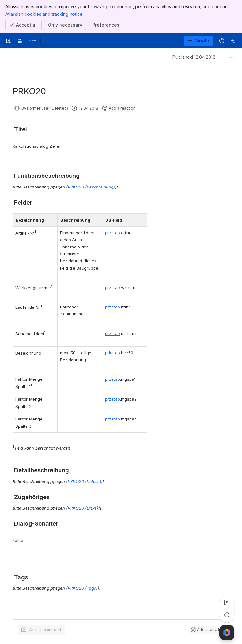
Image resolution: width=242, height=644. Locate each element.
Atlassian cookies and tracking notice (44, 14)
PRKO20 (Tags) (83, 588)
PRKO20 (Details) (84, 481)
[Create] (198, 41)
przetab (112, 233)
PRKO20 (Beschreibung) (91, 187)
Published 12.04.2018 (194, 57)
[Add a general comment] (41, 630)
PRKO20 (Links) (83, 508)
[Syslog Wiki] (33, 41)
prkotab (112, 353)
